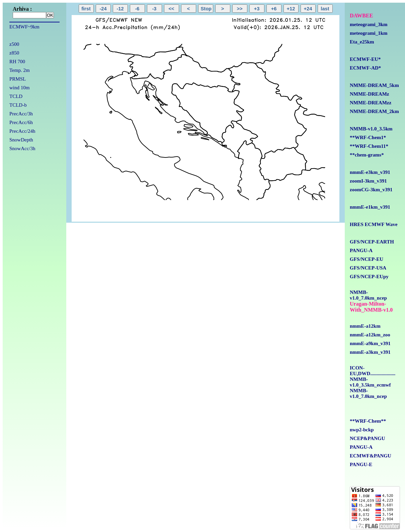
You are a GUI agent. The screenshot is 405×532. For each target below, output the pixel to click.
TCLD (16, 96)
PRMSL (18, 79)
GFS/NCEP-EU (367, 259)
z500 (14, 44)
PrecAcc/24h (22, 131)
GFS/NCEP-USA (368, 268)
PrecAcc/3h (21, 114)
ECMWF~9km (24, 27)
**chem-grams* (367, 155)
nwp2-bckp (362, 430)
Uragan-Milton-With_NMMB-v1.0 (371, 307)
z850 (14, 53)
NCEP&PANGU (368, 438)
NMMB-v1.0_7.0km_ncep (368, 295)
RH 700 (17, 62)
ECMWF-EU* (365, 59)
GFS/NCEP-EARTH (372, 242)
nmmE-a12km (365, 326)
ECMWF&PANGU (371, 456)
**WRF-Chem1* (368, 137)
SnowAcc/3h (22, 148)
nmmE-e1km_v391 (370, 207)
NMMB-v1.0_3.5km (371, 129)
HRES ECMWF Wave (374, 224)
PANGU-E (361, 464)
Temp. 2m (20, 70)
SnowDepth (21, 140)
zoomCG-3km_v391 (371, 190)
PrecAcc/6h (21, 122)
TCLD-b (18, 105)
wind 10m (19, 88)
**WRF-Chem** (368, 421)
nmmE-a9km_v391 (370, 343)
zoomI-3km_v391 (368, 181)
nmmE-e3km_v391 (370, 172)
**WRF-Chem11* (369, 146)
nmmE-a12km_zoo (370, 335)
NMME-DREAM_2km (374, 111)
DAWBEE (361, 16)
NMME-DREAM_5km (374, 85)
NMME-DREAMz (369, 94)
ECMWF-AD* (365, 68)
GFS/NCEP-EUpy (369, 277)
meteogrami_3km (369, 24)
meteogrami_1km (369, 33)
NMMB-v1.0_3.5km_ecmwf (370, 382)
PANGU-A (361, 250)
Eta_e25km (362, 42)
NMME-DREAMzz (371, 103)
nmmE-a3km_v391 (370, 352)
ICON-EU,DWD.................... (373, 371)
